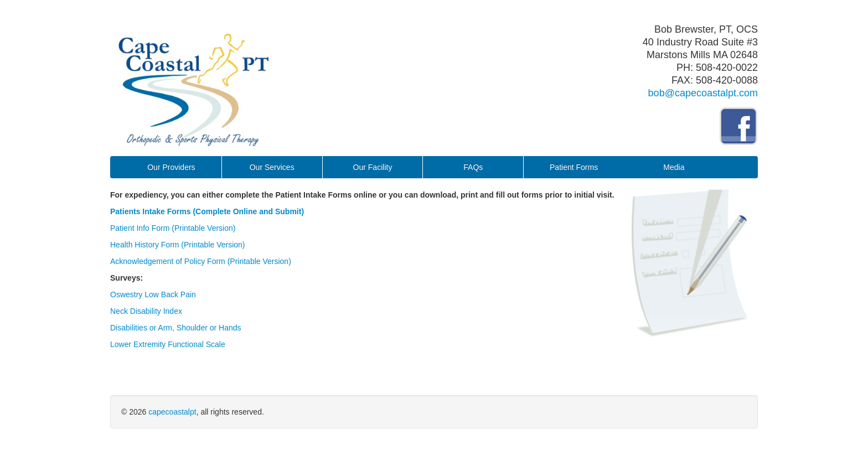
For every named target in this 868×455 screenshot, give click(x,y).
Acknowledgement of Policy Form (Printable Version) (201, 261)
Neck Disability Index (146, 311)
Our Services (272, 167)
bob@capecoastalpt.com (703, 93)
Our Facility (373, 167)
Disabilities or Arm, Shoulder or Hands (176, 328)
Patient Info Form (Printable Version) (173, 228)
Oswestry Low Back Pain (153, 294)
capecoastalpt (172, 412)
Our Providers (171, 167)
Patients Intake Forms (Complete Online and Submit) (207, 211)
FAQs (473, 167)
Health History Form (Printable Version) (178, 245)
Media (674, 167)
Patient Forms (574, 167)
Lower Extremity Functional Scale (168, 344)
